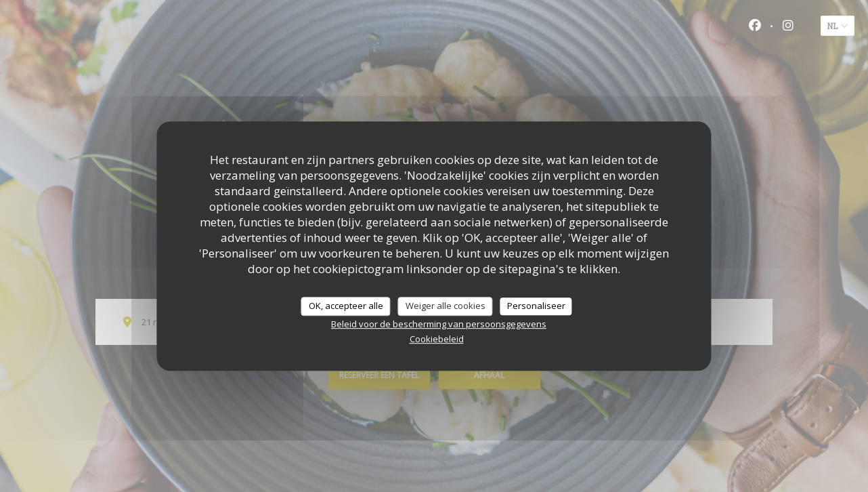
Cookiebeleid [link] (437, 339)
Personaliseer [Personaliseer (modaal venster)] (536, 306)
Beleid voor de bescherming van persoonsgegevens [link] (439, 324)
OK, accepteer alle (346, 306)
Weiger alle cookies (446, 306)
